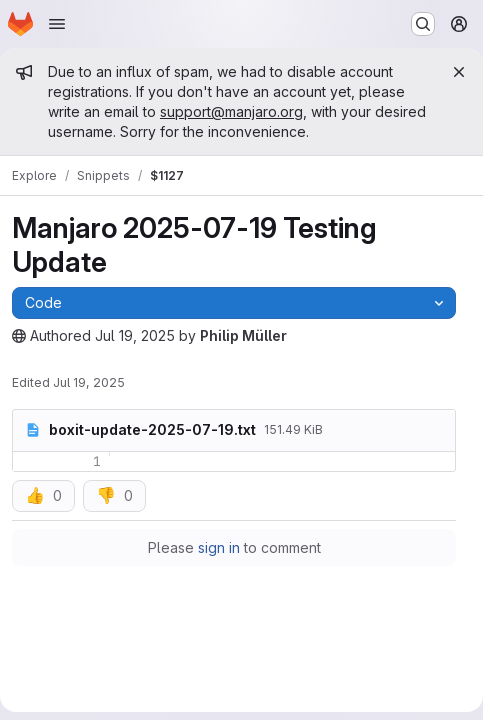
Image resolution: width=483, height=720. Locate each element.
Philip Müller (243, 335)
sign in (219, 547)
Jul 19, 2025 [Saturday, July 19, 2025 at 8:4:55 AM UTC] (135, 335)
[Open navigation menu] (57, 24)
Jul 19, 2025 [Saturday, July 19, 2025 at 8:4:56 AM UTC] (89, 382)
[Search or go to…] (423, 24)
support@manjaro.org (231, 111)
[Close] (459, 72)
